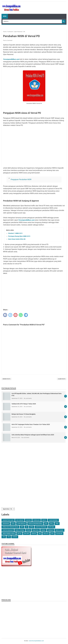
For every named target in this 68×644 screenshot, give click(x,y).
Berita (44, 520)
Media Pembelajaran (9, 534)
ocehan (15, 537)
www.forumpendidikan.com (36, 641)
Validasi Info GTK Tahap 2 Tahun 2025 (24, 404)
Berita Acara (59, 530)
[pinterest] (15, 315)
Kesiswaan (6, 524)
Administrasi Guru (8, 520)
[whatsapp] (21, 315)
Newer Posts (6, 379)
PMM (57, 524)
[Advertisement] (34, 147)
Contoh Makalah (8, 530)
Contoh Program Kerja (35, 524)
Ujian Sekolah (21, 524)
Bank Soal (36, 530)
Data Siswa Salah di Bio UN (17, 239)
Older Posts (62, 379)
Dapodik (28, 520)
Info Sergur (20, 520)
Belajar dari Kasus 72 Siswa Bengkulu (24, 414)
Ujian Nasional (53, 520)
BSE (40, 534)
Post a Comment (8, 40)
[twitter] (10, 315)
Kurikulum (37, 520)
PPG (52, 534)
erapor (34, 534)
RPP (22, 527)
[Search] (32, 21)
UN (27, 527)
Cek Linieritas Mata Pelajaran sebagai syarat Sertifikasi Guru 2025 (33, 435)
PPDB (28, 530)
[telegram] (26, 315)
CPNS (32, 527)
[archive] (8, 509)
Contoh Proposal (41, 527)
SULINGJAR (59, 534)
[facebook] (5, 315)
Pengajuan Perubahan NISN (21, 179)
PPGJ (51, 524)
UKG (46, 524)
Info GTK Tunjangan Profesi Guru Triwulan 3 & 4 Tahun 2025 (31, 424)
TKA (4, 537)
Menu (5, 16)
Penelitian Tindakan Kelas (10, 527)
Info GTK (46, 534)
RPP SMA (52, 527)
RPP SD (19, 534)
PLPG (13, 524)
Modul (43, 530)
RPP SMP (26, 534)
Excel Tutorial (20, 530)
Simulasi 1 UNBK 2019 (15, 233)
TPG (9, 537)
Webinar (50, 530)
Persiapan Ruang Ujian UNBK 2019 (19, 236)
